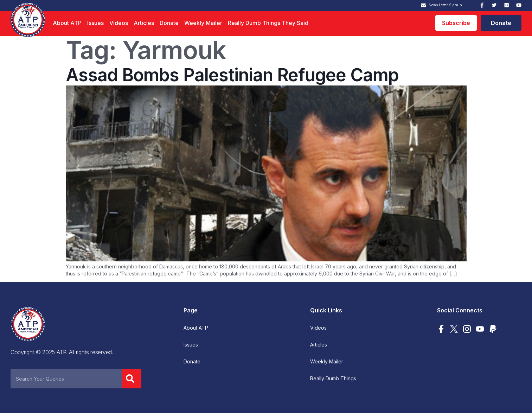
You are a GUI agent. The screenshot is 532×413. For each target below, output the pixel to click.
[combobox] (66, 379)
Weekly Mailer (203, 23)
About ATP (67, 23)
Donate (169, 23)
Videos (119, 23)
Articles (144, 23)
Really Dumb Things (333, 379)
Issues (95, 23)
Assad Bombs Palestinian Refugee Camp (232, 75)
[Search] (132, 379)
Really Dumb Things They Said (268, 23)
